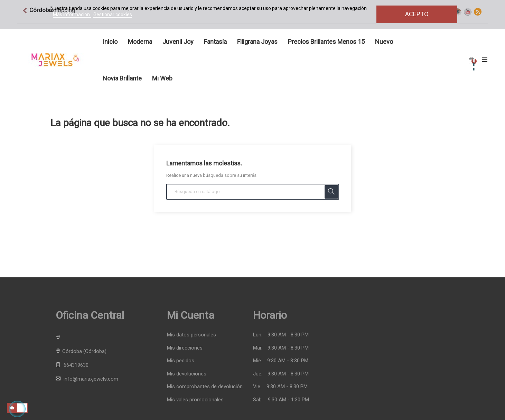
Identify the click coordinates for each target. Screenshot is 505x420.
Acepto (417, 14)
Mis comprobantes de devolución (205, 387)
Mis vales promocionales (195, 400)
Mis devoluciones (187, 374)
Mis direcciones (185, 348)
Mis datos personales (191, 335)
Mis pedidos (181, 361)
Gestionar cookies (113, 15)
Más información (72, 15)
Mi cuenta (191, 315)
